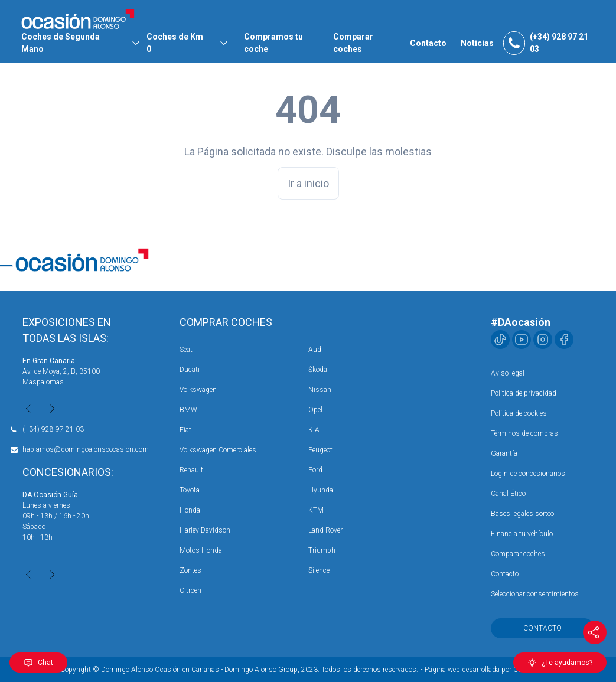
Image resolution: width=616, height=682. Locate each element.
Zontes (190, 570)
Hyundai (322, 490)
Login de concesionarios (528, 474)
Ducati (190, 370)
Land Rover (325, 530)
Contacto (428, 43)
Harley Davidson (205, 530)
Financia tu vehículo (522, 534)
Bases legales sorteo (522, 514)
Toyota (190, 490)
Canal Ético (508, 494)
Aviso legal (508, 373)
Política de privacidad (524, 393)
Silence (319, 570)
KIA (314, 430)
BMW (188, 410)
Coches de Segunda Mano (61, 43)
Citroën (190, 590)
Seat (186, 350)
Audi (316, 350)
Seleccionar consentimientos (535, 594)
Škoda (318, 370)
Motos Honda (201, 550)
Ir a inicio (308, 183)
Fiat (185, 430)
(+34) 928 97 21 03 (53, 429)
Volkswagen (198, 390)
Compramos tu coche (273, 43)
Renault (191, 470)
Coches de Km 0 (175, 43)
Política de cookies (519, 413)
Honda (190, 510)
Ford (315, 470)
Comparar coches (353, 43)
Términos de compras (524, 433)
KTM (316, 510)
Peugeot (320, 450)
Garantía (504, 453)
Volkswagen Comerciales (218, 450)
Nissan (320, 390)
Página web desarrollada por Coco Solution (490, 670)
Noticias (477, 43)
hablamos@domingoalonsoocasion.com (86, 449)
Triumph (322, 550)
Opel (315, 410)
